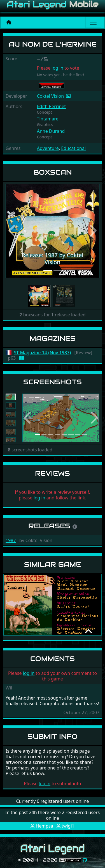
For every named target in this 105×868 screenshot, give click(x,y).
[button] (13, 231)
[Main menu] (93, 22)
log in (57, 68)
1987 (11, 540)
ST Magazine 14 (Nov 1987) (43, 353)
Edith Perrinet (51, 106)
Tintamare (48, 119)
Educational (73, 148)
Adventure (48, 148)
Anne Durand (51, 131)
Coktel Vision (51, 96)
